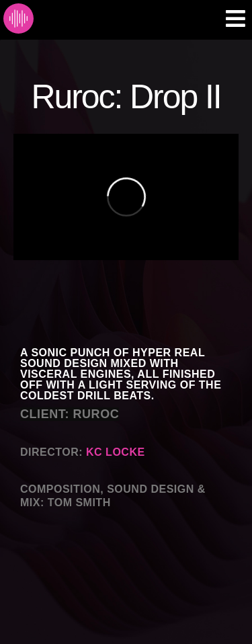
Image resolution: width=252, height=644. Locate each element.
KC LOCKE (116, 452)
